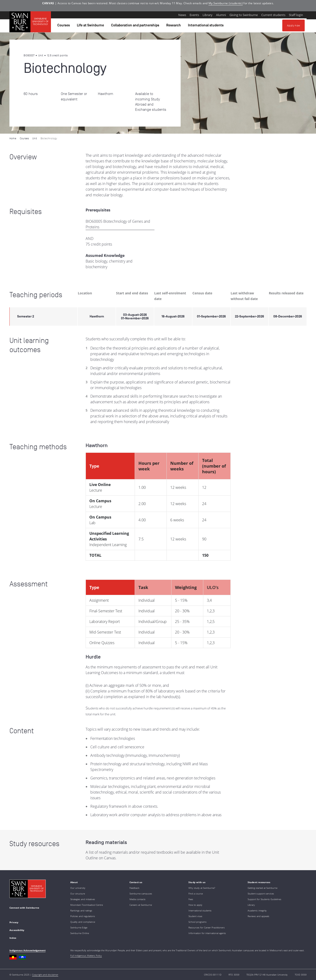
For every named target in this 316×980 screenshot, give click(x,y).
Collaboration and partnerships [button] (136, 26)
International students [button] (206, 26)
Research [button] (174, 26)
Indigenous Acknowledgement (27, 950)
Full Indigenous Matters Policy (86, 955)
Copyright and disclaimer (45, 975)
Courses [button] (64, 26)
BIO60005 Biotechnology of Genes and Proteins (118, 224)
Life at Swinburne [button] (91, 26)
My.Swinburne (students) (226, 3)
